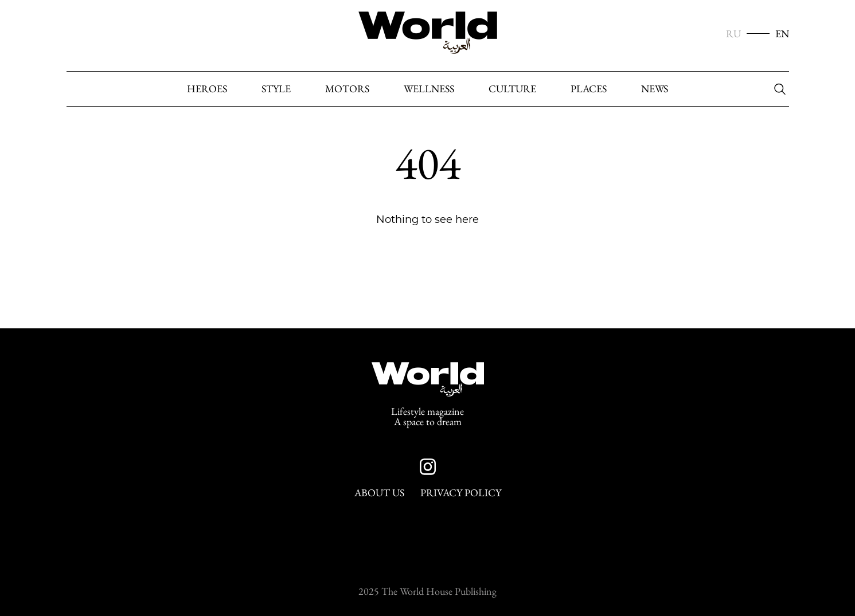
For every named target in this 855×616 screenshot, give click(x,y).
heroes (207, 89)
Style (276, 89)
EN (782, 34)
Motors (347, 89)
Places (589, 89)
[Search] (777, 89)
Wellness (429, 89)
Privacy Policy (461, 493)
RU (733, 34)
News (655, 89)
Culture (512, 89)
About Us (379, 493)
